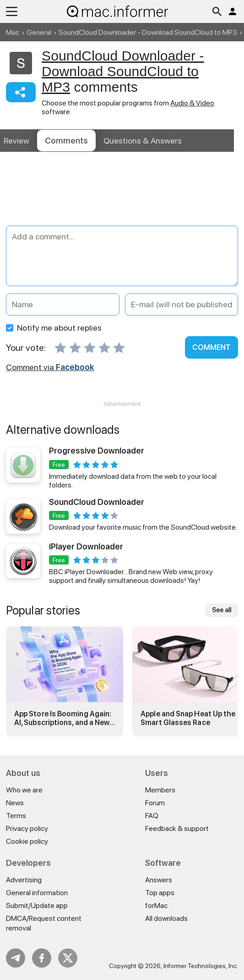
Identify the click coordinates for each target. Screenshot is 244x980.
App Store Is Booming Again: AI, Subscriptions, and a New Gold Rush (63, 718)
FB (42, 958)
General (39, 32)
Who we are (24, 790)
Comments (66, 141)
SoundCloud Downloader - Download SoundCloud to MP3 (148, 32)
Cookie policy (27, 841)
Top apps (160, 893)
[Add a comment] (122, 256)
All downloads (166, 918)
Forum (155, 803)
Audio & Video (192, 103)
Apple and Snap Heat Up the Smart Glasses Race (188, 718)
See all (222, 610)
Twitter (68, 958)
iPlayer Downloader (86, 546)
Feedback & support (177, 828)
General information (37, 893)
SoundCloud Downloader (97, 502)
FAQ (152, 816)
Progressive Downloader (97, 451)
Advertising (24, 880)
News (15, 803)
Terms (16, 816)
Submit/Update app (37, 905)
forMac (156, 905)
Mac (13, 32)
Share (21, 92)
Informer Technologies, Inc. (201, 966)
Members (160, 790)
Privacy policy (27, 828)
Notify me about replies (54, 328)
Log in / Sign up (233, 11)
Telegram (16, 958)
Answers (143, 141)
